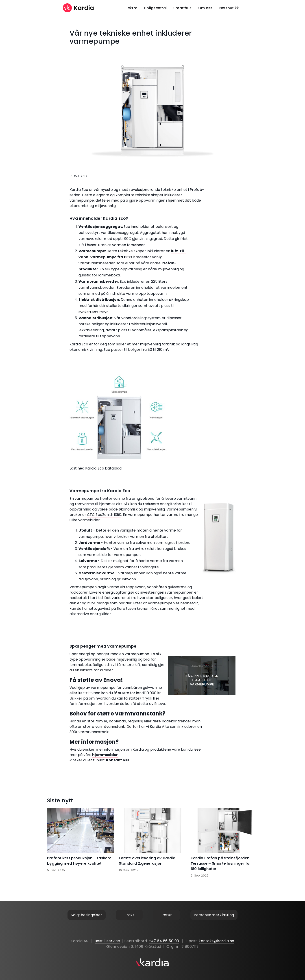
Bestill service (107, 941)
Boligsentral (155, 8)
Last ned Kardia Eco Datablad (96, 468)
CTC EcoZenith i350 (104, 515)
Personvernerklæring (214, 915)
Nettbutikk (229, 8)
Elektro (131, 8)
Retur (167, 915)
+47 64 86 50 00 (164, 941)
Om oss (205, 8)
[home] (78, 8)
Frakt (130, 915)
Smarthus (182, 8)
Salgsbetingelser (87, 915)
